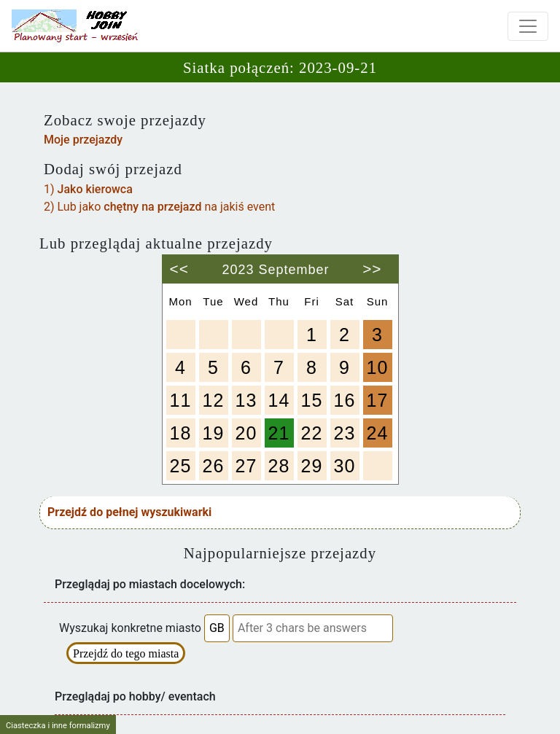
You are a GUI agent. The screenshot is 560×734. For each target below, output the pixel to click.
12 (214, 400)
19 (214, 433)
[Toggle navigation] (528, 26)
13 (246, 400)
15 (312, 400)
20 (246, 433)
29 (312, 466)
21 (279, 433)
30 (345, 466)
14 (279, 400)
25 (181, 466)
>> (372, 263)
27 (246, 466)
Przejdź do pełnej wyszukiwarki (129, 512)
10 (378, 367)
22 (312, 433)
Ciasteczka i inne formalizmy (58, 726)
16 (345, 400)
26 (214, 466)
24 (378, 433)
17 (378, 400)
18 (181, 433)
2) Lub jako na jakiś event (159, 207)
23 (345, 433)
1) (88, 189)
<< (179, 263)
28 (279, 466)
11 (181, 400)
